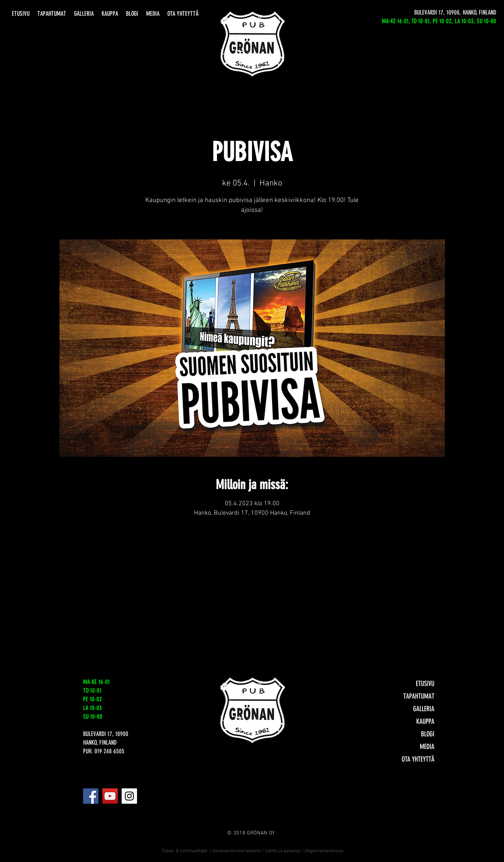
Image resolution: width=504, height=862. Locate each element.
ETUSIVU (425, 684)
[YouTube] (110, 796)
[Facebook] (91, 796)
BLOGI (428, 734)
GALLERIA (424, 709)
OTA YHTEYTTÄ (418, 759)
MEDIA (427, 747)
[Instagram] (129, 796)
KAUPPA (425, 721)
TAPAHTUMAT (419, 696)
